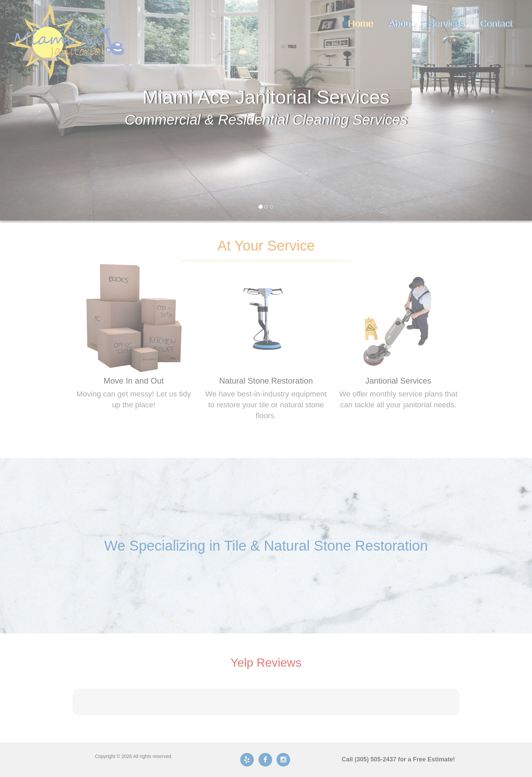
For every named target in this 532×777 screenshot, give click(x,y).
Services (446, 24)
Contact (496, 24)
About (400, 24)
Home (360, 24)
